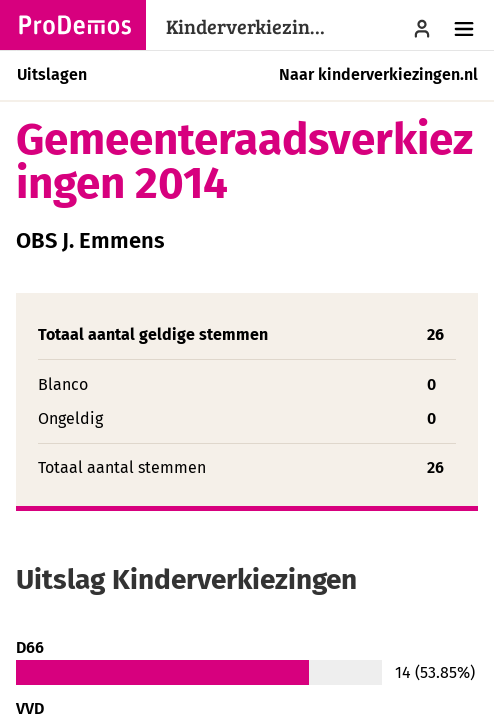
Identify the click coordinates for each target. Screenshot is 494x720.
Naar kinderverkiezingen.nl (378, 74)
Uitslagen (52, 74)
